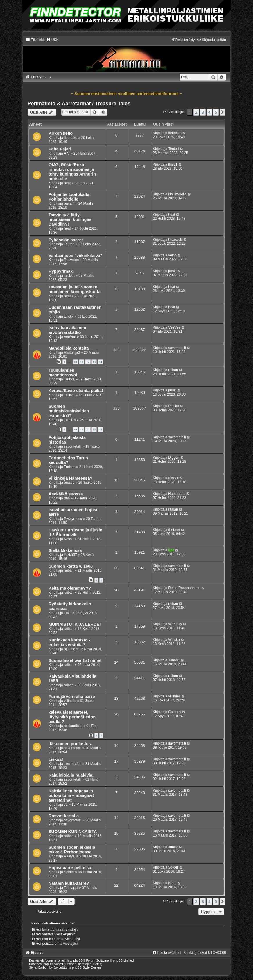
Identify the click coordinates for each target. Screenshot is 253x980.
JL (66, 804)
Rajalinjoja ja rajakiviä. (71, 775)
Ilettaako (71, 138)
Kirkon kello (61, 133)
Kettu (172, 883)
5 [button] (216, 112)
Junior (173, 847)
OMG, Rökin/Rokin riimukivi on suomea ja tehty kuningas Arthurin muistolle (72, 172)
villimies (70, 701)
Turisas (70, 467)
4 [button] (209, 112)
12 (88, 362)
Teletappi (71, 888)
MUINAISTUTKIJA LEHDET (75, 624)
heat (67, 183)
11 (82, 362)
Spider (69, 872)
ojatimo (70, 649)
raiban (173, 370)
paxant (69, 203)
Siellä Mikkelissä (65, 550)
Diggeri (174, 458)
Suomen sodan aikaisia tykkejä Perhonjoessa (72, 850)
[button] (223, 112)
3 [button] (203, 112)
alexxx (173, 478)
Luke (68, 613)
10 (75, 362)
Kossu (69, 539)
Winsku (174, 640)
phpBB (78, 960)
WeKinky (175, 624)
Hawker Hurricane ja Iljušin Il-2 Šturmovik (76, 532)
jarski (172, 271)
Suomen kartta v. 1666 (71, 566)
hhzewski (175, 240)
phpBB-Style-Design (86, 967)
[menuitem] (52, 40)
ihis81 (173, 164)
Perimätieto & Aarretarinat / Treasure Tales (79, 104)
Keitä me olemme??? (70, 588)
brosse (69, 483)
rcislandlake (73, 726)
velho (172, 255)
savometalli (177, 348)
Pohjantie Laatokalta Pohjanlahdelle (69, 197)
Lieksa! (56, 759)
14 (101, 362)
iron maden (73, 764)
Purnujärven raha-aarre (72, 697)
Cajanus (175, 712)
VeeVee (70, 337)
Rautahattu (177, 494)
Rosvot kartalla (64, 816)
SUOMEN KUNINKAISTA (73, 832)
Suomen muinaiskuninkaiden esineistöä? (69, 411)
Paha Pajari (60, 149)
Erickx (69, 316)
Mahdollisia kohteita (69, 348)
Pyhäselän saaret (66, 240)
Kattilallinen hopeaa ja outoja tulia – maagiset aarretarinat (71, 795)
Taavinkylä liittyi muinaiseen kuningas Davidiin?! (70, 219)
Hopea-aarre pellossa (70, 868)
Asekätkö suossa (66, 494)
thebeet (174, 530)
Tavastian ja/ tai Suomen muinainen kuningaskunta (75, 289)
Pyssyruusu (73, 519)
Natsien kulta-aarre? (69, 883)
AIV (67, 153)
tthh (67, 498)
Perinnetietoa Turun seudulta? (68, 460)
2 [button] (196, 112)
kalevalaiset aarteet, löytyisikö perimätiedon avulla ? (72, 717)
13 (94, 362)
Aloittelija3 (72, 352)
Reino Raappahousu (184, 588)
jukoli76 (70, 420)
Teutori (173, 149)
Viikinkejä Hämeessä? (70, 478)
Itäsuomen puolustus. (70, 744)
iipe (171, 550)
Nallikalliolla (177, 194)
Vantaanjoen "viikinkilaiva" (75, 256)
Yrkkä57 (70, 555)
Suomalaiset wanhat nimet (75, 660)
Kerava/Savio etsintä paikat (76, 391)
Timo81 (174, 660)
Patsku (174, 406)
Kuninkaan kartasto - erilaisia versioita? (69, 642)
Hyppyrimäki (61, 271)
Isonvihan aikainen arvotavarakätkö (67, 330)
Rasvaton (71, 260)
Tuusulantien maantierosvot (63, 373)
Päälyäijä (71, 856)
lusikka (69, 276)
